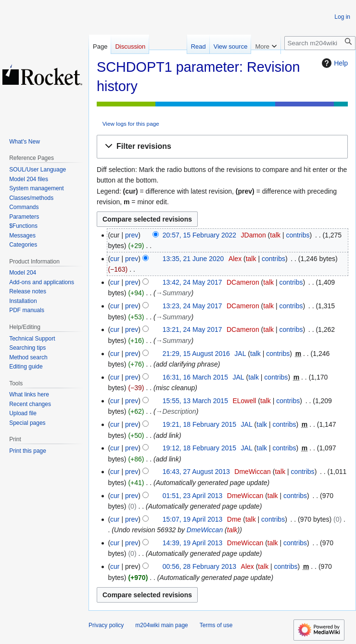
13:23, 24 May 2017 (192, 306)
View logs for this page (131, 124)
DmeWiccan (205, 530)
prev (132, 235)
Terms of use (216, 625)
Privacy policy (106, 625)
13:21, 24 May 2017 (192, 329)
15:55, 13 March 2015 (195, 401)
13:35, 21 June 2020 (193, 259)
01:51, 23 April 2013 (193, 496)
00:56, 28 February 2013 (199, 566)
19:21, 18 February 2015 (199, 424)
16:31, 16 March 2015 (195, 377)
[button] (222, 147)
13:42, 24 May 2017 (192, 282)
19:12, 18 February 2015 (199, 448)
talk (275, 235)
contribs (298, 235)
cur (115, 259)
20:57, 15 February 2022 (199, 235)
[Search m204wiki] (320, 43)
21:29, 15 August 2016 (196, 354)
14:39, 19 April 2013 (193, 543)
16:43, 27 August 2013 (196, 472)
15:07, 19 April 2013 (193, 519)
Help (334, 63)
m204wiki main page (161, 625)
